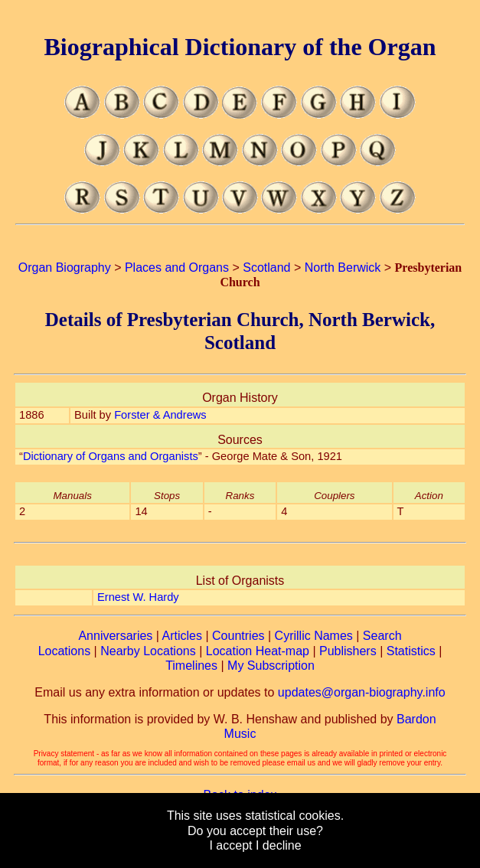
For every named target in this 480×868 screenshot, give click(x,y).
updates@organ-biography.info (362, 692)
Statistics (411, 651)
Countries (238, 636)
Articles (182, 636)
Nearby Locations (148, 651)
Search (382, 636)
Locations (65, 651)
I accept (230, 845)
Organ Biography (65, 268)
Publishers (348, 651)
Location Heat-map (258, 651)
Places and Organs (177, 268)
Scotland (266, 268)
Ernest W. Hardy (138, 597)
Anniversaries (115, 636)
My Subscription (271, 666)
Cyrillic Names (314, 636)
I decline (279, 845)
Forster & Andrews (160, 415)
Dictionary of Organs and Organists (111, 456)
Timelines (191, 666)
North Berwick (343, 268)
